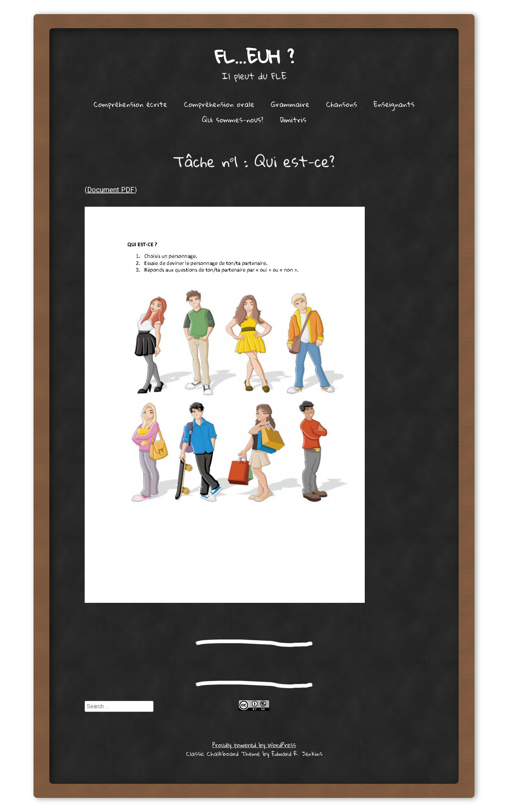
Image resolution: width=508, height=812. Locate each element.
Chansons (341, 104)
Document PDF (111, 190)
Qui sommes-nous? (232, 120)
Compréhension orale (219, 104)
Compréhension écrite (130, 104)
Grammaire (290, 104)
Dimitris (293, 120)
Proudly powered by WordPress (254, 745)
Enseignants (394, 104)
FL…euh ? (254, 56)
